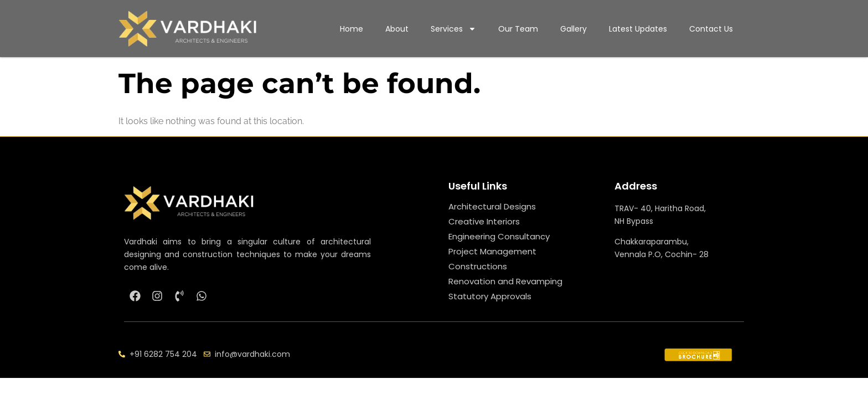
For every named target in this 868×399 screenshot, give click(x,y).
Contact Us (711, 29)
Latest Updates (638, 29)
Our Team (518, 29)
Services (453, 29)
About (397, 29)
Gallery (573, 29)
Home (352, 29)
